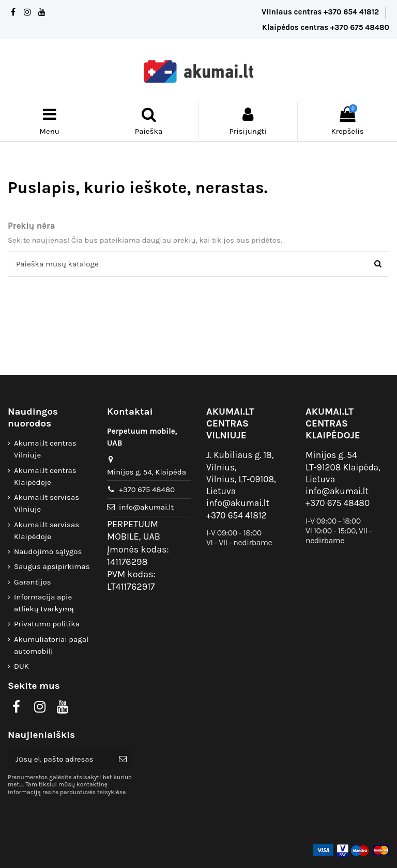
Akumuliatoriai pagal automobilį (51, 645)
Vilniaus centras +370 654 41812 (321, 12)
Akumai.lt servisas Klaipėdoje (47, 531)
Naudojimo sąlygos (48, 551)
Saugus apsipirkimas (52, 566)
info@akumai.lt (146, 507)
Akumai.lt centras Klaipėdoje (45, 476)
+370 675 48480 (147, 490)
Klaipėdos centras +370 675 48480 (326, 27)
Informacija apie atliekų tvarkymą (44, 603)
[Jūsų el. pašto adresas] (59, 759)
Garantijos (33, 582)
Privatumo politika (47, 624)
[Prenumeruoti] (123, 759)
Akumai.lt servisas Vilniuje (47, 503)
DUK (21, 666)
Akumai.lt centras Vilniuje (45, 449)
